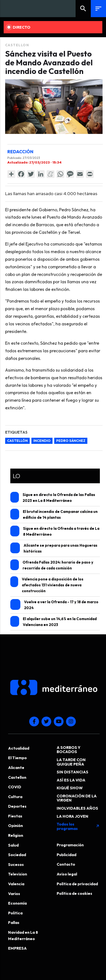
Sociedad (17, 855)
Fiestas (15, 816)
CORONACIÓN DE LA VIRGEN (77, 798)
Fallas (14, 922)
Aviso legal (67, 874)
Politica (15, 913)
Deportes (17, 806)
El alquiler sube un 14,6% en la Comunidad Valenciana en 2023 (54, 621)
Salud (13, 845)
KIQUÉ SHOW (70, 788)
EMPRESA (17, 948)
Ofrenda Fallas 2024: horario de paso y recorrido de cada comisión (52, 565)
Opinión (15, 826)
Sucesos (16, 864)
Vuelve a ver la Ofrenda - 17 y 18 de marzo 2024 (54, 605)
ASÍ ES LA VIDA (71, 780)
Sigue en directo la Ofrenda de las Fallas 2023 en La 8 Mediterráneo (53, 497)
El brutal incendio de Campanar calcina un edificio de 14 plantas (54, 514)
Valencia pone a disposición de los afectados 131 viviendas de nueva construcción (47, 585)
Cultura (15, 797)
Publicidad (66, 855)
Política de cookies (74, 893)
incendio (42, 441)
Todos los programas (78, 826)
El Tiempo (17, 758)
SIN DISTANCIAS (73, 772)
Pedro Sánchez (71, 441)
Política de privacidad (77, 884)
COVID (15, 787)
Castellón (17, 441)
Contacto (66, 864)
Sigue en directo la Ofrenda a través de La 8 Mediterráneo (55, 531)
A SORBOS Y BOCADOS (69, 750)
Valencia (16, 884)
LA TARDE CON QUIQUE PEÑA (71, 762)
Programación (70, 845)
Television (18, 874)
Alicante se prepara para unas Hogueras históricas (54, 548)
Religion (16, 835)
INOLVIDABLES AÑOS (77, 808)
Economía (17, 903)
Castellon (17, 45)
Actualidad (19, 748)
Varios (14, 894)
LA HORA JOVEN (73, 816)
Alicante (16, 767)
